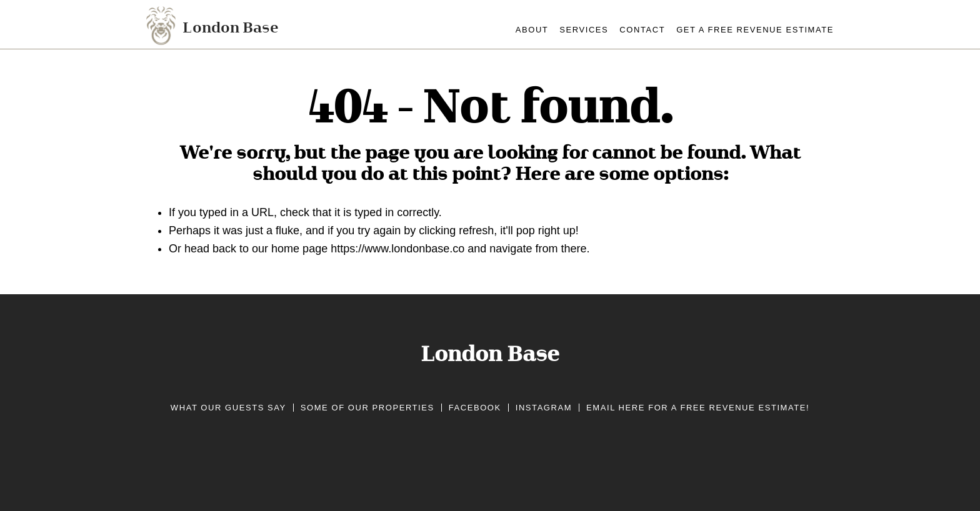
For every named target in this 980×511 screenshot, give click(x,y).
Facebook (475, 408)
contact (642, 30)
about (532, 30)
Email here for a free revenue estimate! (698, 408)
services (584, 30)
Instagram (544, 408)
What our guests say (228, 408)
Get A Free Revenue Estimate (755, 30)
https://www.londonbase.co (397, 249)
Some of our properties (367, 408)
